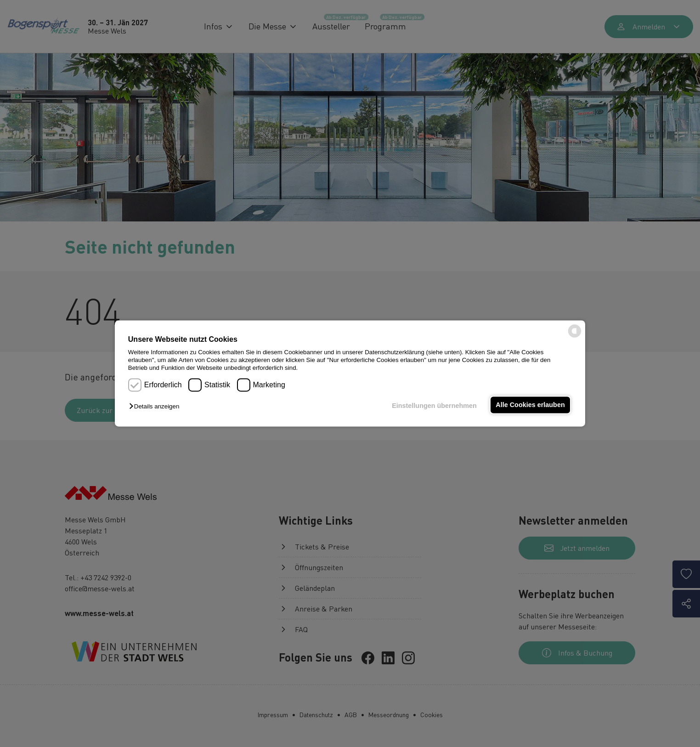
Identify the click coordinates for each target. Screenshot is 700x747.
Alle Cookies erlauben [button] (530, 405)
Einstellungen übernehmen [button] (434, 406)
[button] (156, 406)
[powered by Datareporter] (575, 337)
